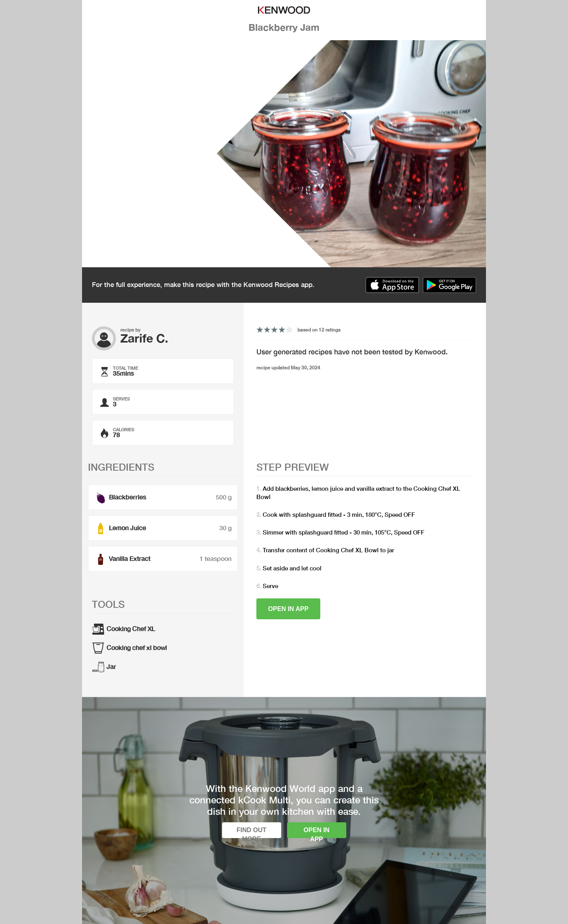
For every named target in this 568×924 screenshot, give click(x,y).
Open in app (289, 609)
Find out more (252, 832)
